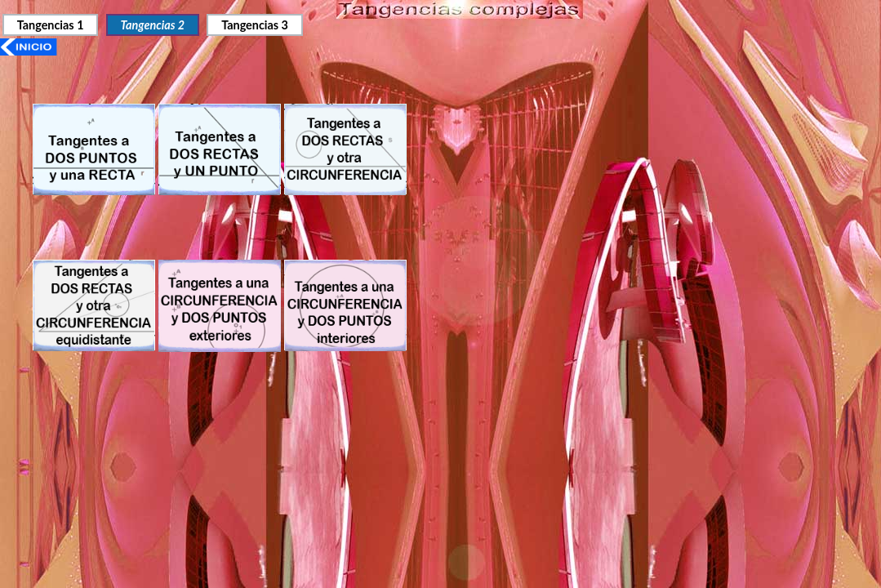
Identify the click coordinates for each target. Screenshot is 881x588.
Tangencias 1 (51, 25)
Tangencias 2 (153, 25)
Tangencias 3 (255, 25)
